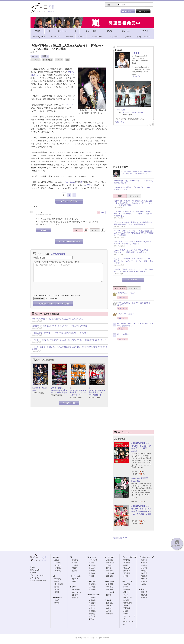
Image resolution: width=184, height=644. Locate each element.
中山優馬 (144, 574)
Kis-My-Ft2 (109, 557)
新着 (120, 196)
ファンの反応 (48, 60)
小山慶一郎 (76, 590)
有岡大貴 (92, 609)
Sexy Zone (109, 582)
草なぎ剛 (144, 568)
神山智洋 (127, 568)
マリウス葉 (110, 592)
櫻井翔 (74, 571)
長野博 (57, 582)
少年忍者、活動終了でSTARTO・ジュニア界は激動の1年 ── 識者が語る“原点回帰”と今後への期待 (134, 271)
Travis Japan (70, 182)
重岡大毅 (127, 560)
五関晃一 (109, 611)
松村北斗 (127, 592)
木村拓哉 (144, 563)
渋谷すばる (93, 560)
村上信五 (92, 574)
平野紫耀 (127, 608)
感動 (67, 60)
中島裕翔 (92, 603)
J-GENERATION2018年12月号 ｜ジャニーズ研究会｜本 (97, 392)
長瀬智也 (58, 571)
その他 (143, 584)
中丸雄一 (126, 113)
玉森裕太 (109, 566)
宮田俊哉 (109, 576)
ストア (66, 12)
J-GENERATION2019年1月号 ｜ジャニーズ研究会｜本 (78, 392)
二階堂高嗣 (110, 574)
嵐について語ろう (121, 336)
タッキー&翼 (75, 576)
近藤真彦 (144, 576)
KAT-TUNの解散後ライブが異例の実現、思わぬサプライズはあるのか (58, 319)
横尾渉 (109, 568)
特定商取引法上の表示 (38, 581)
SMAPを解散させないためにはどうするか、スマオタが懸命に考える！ (133, 325)
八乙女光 (92, 617)
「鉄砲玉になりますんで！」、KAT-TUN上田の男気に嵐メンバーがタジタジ (60, 333)
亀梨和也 (141, 113)
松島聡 (109, 595)
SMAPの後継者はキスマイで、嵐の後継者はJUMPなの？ (131, 304)
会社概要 (33, 573)
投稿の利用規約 (58, 254)
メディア (59, 60)
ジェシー (127, 595)
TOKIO (56, 557)
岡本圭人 (92, 606)
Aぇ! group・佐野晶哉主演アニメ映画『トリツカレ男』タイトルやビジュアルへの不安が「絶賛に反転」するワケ (134, 261)
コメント (37, 262)
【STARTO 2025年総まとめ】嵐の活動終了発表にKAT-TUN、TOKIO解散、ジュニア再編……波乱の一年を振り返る (133, 214)
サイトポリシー (36, 578)
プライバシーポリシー (38, 576)
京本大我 (127, 584)
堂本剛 (57, 603)
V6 (54, 576)
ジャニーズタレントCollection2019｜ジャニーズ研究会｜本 (59, 390)
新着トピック (134, 289)
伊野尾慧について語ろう (124, 294)
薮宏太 (91, 619)
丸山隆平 (92, 566)
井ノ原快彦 (59, 584)
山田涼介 (92, 598)
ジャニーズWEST (129, 557)
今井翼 (74, 582)
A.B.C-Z (108, 600)
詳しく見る (137, 76)
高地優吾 (127, 590)
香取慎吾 (144, 571)
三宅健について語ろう (123, 315)
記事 (81, 12)
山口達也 (58, 563)
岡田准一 (58, 592)
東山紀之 (144, 595)
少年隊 (142, 590)
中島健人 (109, 587)
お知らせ (33, 567)
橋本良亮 (109, 603)
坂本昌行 (58, 579)
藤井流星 (127, 571)
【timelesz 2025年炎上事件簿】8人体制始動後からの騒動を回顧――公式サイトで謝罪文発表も (134, 224)
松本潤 (74, 563)
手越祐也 (75, 598)
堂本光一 (58, 600)
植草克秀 (144, 598)
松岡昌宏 (58, 568)
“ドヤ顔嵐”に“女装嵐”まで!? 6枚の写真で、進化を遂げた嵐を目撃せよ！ (137, 173)
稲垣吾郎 (144, 566)
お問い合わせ (35, 570)
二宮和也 (75, 566)
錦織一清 (144, 592)
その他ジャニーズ (146, 557)
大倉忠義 (92, 571)
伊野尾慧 (92, 614)
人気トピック (120, 289)
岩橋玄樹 (127, 600)
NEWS (73, 587)
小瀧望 (126, 576)
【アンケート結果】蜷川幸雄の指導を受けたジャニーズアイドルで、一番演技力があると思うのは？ (69, 340)
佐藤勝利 (109, 584)
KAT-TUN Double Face (40, 389)
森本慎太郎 (128, 598)
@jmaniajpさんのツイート (123, 538)
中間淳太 (127, 566)
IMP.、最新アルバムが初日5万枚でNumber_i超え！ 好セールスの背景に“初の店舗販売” (134, 243)
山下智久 (89, 185)
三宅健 (57, 590)
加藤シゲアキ (77, 593)
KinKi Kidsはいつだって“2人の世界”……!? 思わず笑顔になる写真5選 (133, 182)
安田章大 (92, 568)
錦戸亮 (91, 563)
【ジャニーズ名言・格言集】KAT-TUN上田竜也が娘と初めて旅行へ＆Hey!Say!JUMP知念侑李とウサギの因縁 (70, 348)
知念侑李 (92, 600)
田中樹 (126, 587)
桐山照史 (127, 563)
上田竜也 (45, 56)
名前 (35, 258)
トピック (96, 12)
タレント (111, 12)
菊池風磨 (109, 590)
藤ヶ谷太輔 (110, 563)
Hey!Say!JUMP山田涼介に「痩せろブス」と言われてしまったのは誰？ (133, 189)
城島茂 (57, 560)
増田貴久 (75, 595)
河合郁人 (109, 609)
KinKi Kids (58, 598)
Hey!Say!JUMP (94, 595)
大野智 (74, 568)
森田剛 (57, 587)
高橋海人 (127, 614)
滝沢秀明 (75, 579)
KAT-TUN (35, 56)
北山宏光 (109, 560)
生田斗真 (144, 579)
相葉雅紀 (75, 560)
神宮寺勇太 (128, 603)
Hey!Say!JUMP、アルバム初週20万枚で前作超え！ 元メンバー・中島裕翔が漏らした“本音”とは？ (134, 252)
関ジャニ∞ (92, 557)
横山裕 (91, 576)
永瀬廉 (126, 611)
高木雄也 (92, 611)
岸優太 (126, 606)
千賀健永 (109, 571)
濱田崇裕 (127, 574)
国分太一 (58, 566)
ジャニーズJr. (68, 105)
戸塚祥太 (109, 606)
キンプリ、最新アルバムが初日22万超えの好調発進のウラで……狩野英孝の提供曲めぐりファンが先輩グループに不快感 (134, 233)
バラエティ (36, 60)
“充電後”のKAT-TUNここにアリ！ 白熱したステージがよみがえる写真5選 (59, 326)
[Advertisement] (133, 146)
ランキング (134, 196)
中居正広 (144, 560)
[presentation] (54, 286)
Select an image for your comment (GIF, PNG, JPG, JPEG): (57, 296)
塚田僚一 (109, 614)
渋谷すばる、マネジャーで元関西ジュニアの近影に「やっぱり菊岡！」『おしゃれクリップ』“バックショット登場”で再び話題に (133, 203)
